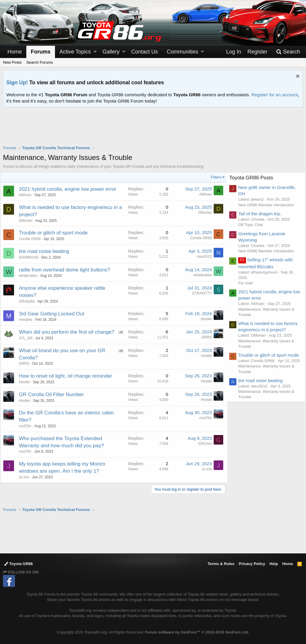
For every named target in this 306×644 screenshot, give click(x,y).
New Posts (12, 62)
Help (274, 564)
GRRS (204, 337)
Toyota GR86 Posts (253, 178)
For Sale (248, 283)
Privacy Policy (252, 564)
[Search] (288, 52)
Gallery (111, 52)
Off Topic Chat (253, 225)
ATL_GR (28, 345)
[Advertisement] (153, 130)
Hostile (204, 319)
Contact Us (144, 52)
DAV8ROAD (31, 257)
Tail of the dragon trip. (262, 214)
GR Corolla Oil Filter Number (54, 402)
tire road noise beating (46, 251)
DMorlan (28, 221)
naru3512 (202, 257)
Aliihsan (27, 195)
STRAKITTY (200, 293)
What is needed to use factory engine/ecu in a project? (263, 330)
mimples (28, 320)
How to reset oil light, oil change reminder (68, 383)
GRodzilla (29, 301)
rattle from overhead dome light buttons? (67, 270)
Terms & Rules (221, 564)
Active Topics (75, 52)
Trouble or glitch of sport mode (56, 233)
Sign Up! (17, 83)
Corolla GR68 (32, 239)
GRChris (203, 451)
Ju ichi (26, 484)
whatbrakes (30, 276)
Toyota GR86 (19, 564)
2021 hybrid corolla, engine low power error (70, 189)
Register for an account (274, 95)
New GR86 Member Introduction (268, 205)
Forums (41, 52)
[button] (95, 52)
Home (15, 52)
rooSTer (27, 433)
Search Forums (40, 62)
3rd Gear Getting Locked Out (54, 314)
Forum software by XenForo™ (197, 632)
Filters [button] (214, 177)
